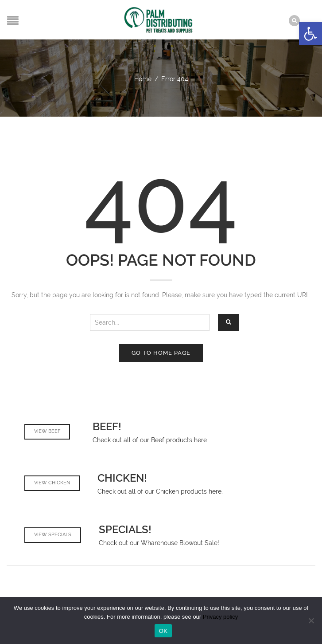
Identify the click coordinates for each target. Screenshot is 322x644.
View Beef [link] (47, 431)
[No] (311, 620)
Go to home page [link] (161, 353)
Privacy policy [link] (220, 617)
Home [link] (143, 79)
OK (163, 631)
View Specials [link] (53, 535)
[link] (310, 34)
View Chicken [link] (52, 483)
